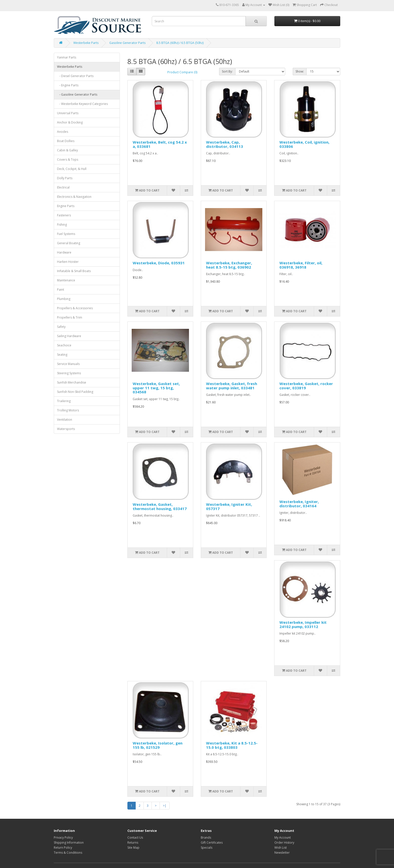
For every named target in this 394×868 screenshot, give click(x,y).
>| (165, 806)
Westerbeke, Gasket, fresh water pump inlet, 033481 (232, 386)
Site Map (133, 848)
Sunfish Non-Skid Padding (75, 392)
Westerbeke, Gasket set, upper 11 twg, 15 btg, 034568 (156, 388)
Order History (284, 843)
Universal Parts (68, 113)
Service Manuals (68, 364)
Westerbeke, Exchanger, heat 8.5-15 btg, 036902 (229, 265)
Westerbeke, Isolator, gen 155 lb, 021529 (158, 745)
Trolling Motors (68, 410)
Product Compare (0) (182, 72)
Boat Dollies (66, 141)
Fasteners (64, 215)
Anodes (63, 132)
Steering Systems (69, 373)
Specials (207, 848)
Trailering (64, 401)
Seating (62, 355)
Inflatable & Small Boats (74, 271)
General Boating (69, 243)
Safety (61, 327)
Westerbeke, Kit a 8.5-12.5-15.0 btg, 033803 (232, 745)
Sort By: (227, 71)
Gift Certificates (212, 843)
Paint (61, 290)
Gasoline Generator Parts (127, 43)
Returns (133, 843)
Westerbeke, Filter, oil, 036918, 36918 (301, 265)
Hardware (64, 252)
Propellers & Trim (70, 317)
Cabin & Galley (67, 150)
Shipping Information (69, 843)
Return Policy (63, 848)
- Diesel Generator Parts (75, 76)
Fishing (62, 225)
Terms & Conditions (68, 853)
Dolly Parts (65, 178)
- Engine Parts (68, 85)
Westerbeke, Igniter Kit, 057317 (229, 506)
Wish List (281, 848)
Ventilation (65, 420)
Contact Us (135, 838)
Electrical (63, 187)
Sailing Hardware (69, 336)
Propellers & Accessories (75, 308)
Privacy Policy (63, 838)
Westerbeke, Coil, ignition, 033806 (304, 144)
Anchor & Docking (70, 122)
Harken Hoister (68, 262)
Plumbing (64, 299)
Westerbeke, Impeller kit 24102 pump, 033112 (303, 624)
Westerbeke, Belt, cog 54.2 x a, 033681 (160, 144)
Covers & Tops (68, 160)
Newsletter (282, 853)
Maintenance (66, 280)
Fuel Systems (66, 234)
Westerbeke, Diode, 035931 (159, 263)
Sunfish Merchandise (72, 382)
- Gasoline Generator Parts (77, 95)
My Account (283, 838)
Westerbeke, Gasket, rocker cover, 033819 (306, 386)
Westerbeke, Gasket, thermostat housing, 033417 (160, 506)
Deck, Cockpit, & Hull (72, 169)
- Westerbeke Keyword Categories (82, 104)
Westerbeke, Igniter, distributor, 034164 (299, 504)
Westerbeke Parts (86, 43)
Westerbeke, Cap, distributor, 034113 (225, 144)
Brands (206, 838)
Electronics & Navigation (74, 197)
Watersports (66, 429)
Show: (300, 71)
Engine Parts (66, 206)
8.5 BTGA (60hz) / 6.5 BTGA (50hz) (180, 43)
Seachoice (64, 345)
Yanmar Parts (67, 57)
